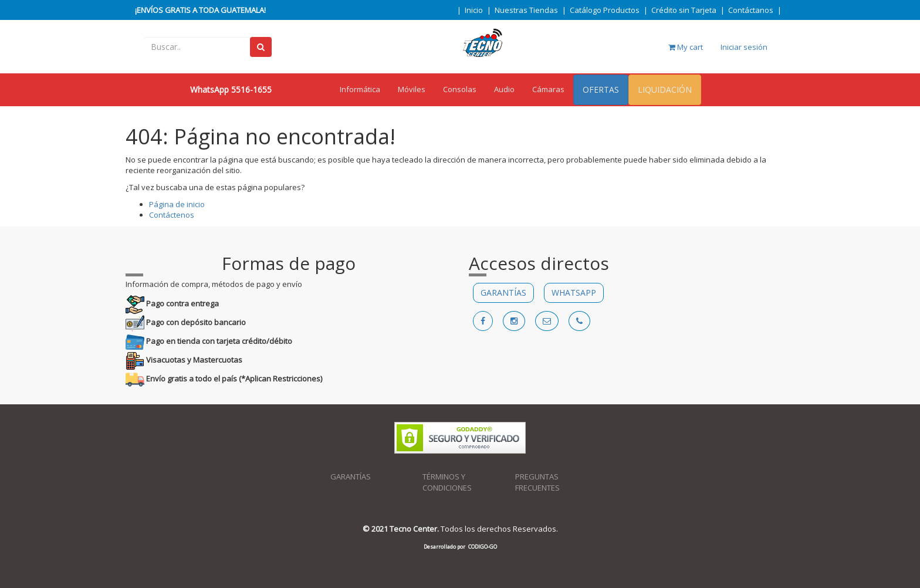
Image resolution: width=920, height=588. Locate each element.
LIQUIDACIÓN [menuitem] (665, 89)
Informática (360, 89)
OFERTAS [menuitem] (601, 89)
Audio (504, 89)
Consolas (460, 89)
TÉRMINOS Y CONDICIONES (447, 482)
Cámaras (548, 89)
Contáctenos (172, 215)
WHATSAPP (574, 293)
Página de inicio (177, 204)
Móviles (412, 89)
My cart (686, 47)
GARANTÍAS (503, 293)
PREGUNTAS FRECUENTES (537, 482)
